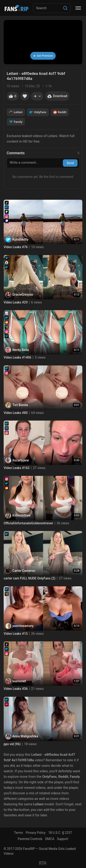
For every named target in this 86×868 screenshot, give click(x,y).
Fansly (16, 122)
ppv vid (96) (12, 744)
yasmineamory (23, 626)
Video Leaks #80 (16, 413)
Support (63, 839)
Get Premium (43, 56)
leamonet (19, 681)
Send (70, 163)
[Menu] (78, 8)
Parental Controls (30, 839)
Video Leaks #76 (16, 247)
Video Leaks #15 (16, 634)
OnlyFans (38, 112)
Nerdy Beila (21, 350)
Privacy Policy (36, 833)
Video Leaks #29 (16, 302)
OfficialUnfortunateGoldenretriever (28, 523)
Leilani (16, 112)
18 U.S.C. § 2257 (60, 833)
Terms (18, 833)
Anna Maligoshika (25, 736)
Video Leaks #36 (16, 689)
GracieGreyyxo (23, 295)
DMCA (50, 839)
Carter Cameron (24, 571)
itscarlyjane (21, 460)
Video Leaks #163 (17, 468)
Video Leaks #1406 (17, 357)
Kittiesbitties (21, 515)
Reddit (60, 112)
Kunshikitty (20, 239)
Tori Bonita (20, 405)
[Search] (65, 8)
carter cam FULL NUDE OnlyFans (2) (29, 578)
